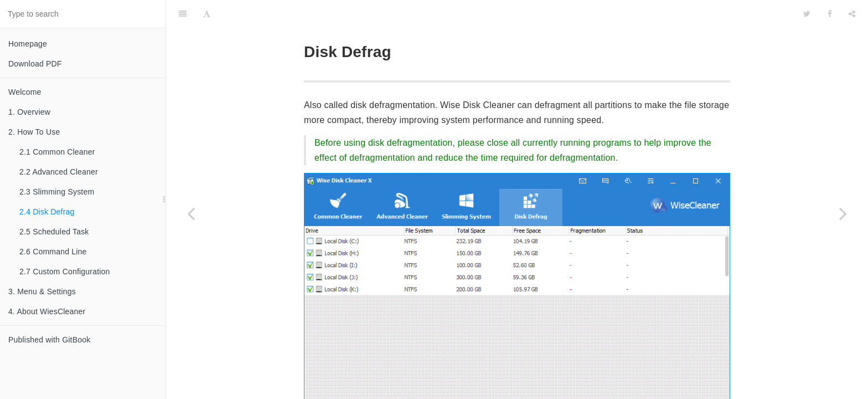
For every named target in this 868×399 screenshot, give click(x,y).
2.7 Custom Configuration (65, 272)
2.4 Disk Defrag (47, 212)
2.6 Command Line (53, 252)
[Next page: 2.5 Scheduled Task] (843, 213)
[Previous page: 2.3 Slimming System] (191, 213)
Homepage (28, 44)
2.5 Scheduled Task (54, 232)
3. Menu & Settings (42, 291)
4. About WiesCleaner (47, 311)
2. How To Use (34, 132)
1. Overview (29, 112)
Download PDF (35, 64)
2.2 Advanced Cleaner (59, 172)
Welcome (25, 92)
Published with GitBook (49, 340)
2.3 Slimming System (57, 192)
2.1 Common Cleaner (57, 152)
